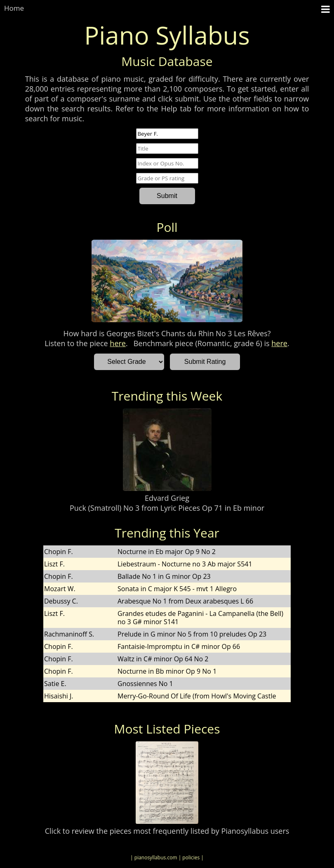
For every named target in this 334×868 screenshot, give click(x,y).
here (118, 343)
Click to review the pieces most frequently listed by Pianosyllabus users (167, 831)
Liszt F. (54, 564)
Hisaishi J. (59, 696)
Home (14, 8)
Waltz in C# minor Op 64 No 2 (163, 659)
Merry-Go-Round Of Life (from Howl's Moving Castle (197, 696)
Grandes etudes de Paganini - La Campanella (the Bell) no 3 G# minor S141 (200, 618)
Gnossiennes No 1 (145, 684)
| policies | (191, 857)
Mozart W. (60, 589)
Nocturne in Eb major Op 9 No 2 (167, 552)
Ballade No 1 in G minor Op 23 (164, 576)
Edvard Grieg (167, 498)
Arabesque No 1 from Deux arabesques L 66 (185, 601)
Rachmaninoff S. (69, 634)
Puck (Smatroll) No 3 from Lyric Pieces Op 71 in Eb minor (167, 508)
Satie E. (55, 684)
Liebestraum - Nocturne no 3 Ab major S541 (185, 564)
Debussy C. (61, 601)
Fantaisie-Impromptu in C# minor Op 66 (179, 646)
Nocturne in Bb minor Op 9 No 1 (167, 671)
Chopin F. (59, 552)
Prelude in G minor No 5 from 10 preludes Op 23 (192, 634)
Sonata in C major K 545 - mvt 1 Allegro (177, 589)
